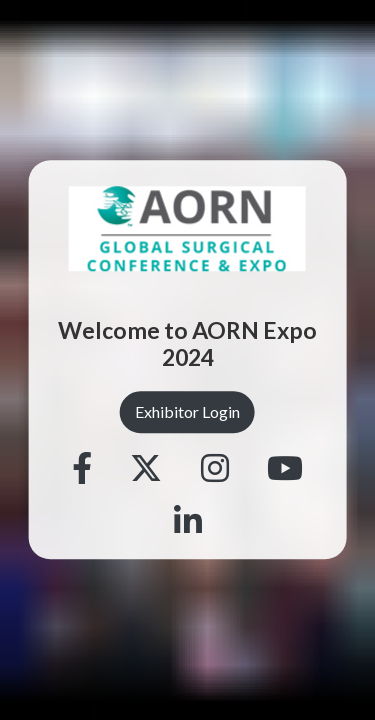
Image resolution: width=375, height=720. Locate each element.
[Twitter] (146, 470)
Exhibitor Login (187, 411)
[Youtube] (285, 470)
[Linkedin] (188, 523)
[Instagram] (215, 470)
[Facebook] (82, 470)
